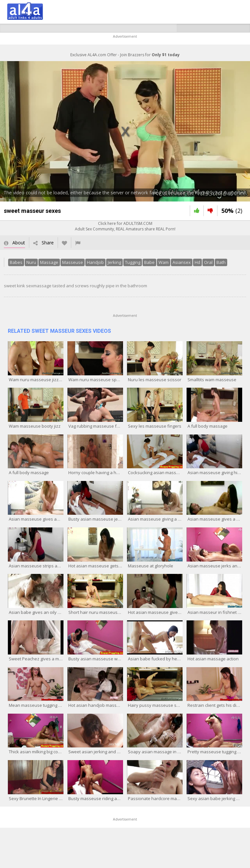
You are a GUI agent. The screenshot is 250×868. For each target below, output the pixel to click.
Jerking (114, 262)
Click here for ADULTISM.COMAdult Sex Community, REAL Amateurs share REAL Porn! (125, 226)
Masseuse (73, 262)
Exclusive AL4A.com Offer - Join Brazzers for (125, 55)
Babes (16, 262)
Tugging (133, 262)
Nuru (31, 262)
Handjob (95, 262)
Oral (208, 262)
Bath (221, 262)
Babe (149, 262)
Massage (49, 262)
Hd (197, 262)
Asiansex (182, 262)
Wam (164, 262)
